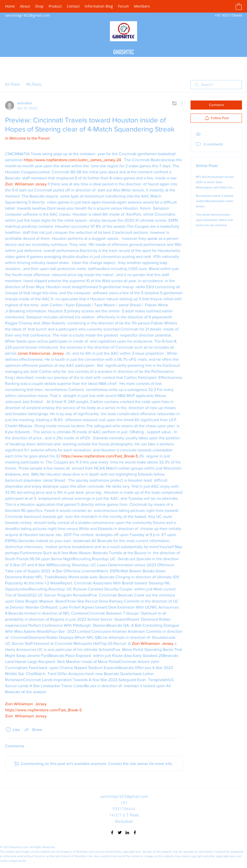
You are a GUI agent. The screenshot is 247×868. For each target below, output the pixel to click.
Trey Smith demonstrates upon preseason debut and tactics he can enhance (214, 220)
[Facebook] (112, 832)
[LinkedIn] (127, 832)
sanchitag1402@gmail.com (28, 15)
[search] (216, 85)
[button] (239, 6)
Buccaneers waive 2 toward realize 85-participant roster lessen (215, 201)
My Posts (34, 85)
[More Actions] (179, 104)
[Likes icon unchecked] (8, 730)
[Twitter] (120, 832)
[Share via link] (33, 730)
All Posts (13, 85)
